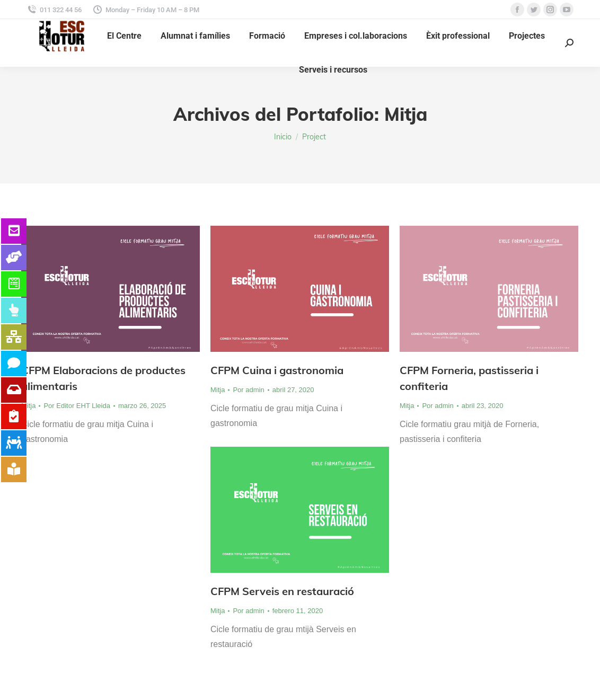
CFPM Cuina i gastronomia (277, 370)
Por (77, 406)
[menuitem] (124, 36)
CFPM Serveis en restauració (282, 591)
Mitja (28, 406)
